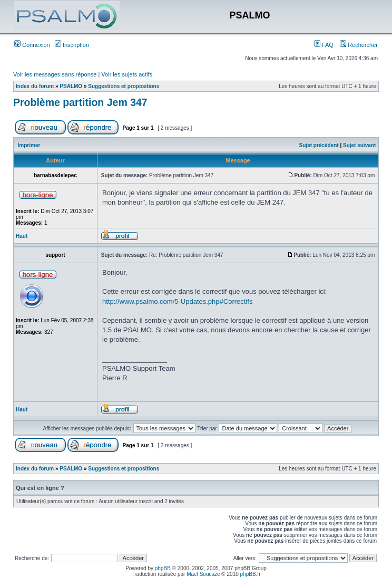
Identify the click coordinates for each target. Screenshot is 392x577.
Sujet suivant (359, 145)
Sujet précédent (319, 145)
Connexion (32, 45)
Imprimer (29, 145)
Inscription (72, 45)
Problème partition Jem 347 (80, 102)
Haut (22, 236)
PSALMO (71, 86)
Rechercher (359, 45)
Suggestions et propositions (124, 86)
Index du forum (35, 86)
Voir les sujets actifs (127, 74)
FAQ (324, 45)
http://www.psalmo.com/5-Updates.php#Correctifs (177, 301)
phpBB (163, 568)
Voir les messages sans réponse (55, 74)
